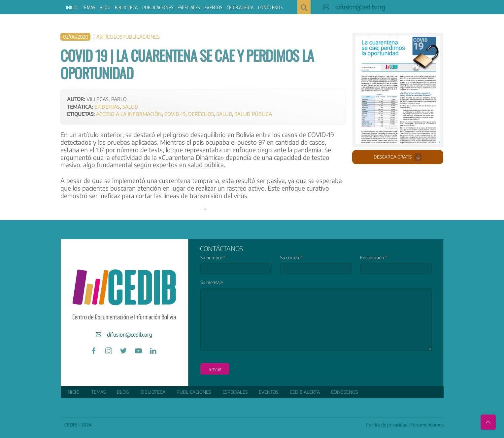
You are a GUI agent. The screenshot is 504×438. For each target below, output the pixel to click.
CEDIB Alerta (240, 7)
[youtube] (138, 350)
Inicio (72, 7)
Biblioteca (126, 7)
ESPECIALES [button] (189, 7)
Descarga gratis (398, 157)
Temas (88, 7)
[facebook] (94, 350)
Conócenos (270, 7)
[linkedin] (153, 350)
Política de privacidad (387, 425)
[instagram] (109, 350)
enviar (215, 369)
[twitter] (123, 350)
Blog (105, 7)
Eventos (213, 7)
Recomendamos (427, 425)
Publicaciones (158, 7)
